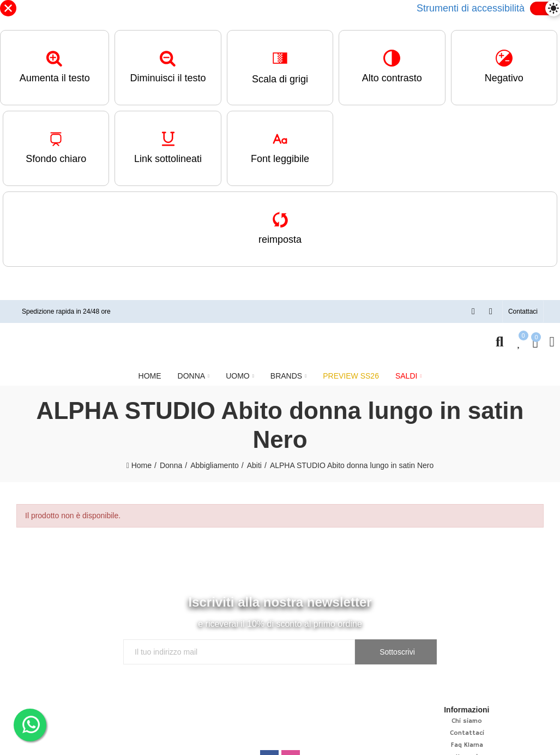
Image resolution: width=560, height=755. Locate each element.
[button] (523, 311)
